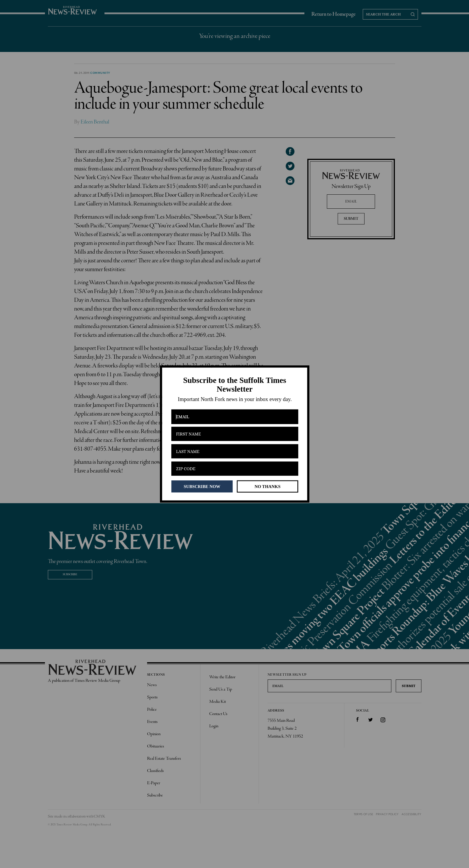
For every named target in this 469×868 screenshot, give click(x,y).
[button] (235, 385)
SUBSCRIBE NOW (202, 486)
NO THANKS (267, 486)
